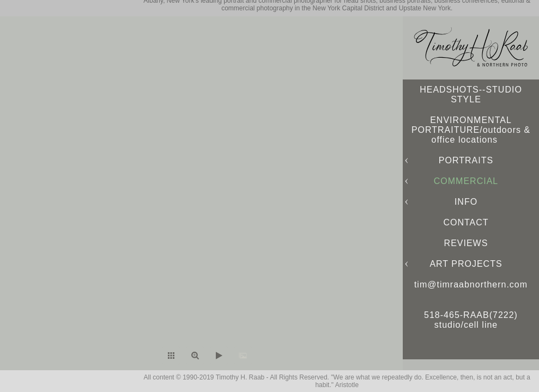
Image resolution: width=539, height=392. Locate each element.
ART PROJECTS (466, 264)
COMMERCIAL (466, 181)
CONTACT (466, 222)
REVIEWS (466, 243)
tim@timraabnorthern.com (471, 284)
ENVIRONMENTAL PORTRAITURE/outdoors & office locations (471, 130)
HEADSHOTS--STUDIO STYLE (471, 94)
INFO (466, 202)
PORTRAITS (466, 160)
